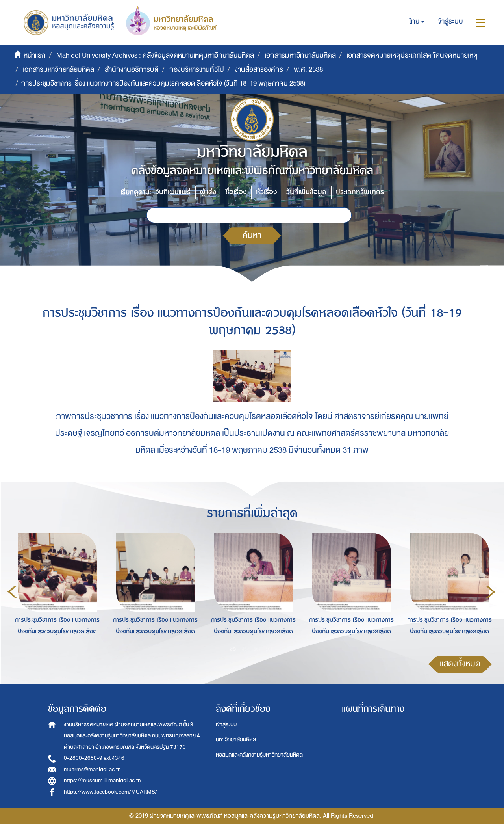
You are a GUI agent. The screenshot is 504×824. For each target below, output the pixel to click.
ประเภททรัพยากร (360, 192)
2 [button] (246, 649)
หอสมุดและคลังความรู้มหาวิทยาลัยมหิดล (259, 755)
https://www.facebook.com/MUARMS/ (110, 792)
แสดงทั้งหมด (460, 664)
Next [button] (491, 592)
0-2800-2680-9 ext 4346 (94, 758)
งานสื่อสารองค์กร (259, 70)
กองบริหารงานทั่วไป (197, 70)
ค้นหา (252, 235)
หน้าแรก (35, 55)
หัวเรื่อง (266, 192)
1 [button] (234, 649)
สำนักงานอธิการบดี (132, 70)
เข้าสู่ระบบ (226, 724)
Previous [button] (12, 592)
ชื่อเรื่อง (236, 192)
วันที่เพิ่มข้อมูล (306, 192)
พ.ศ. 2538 (308, 70)
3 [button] (258, 649)
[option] (55, 591)
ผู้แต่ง (208, 192)
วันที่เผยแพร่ (173, 192)
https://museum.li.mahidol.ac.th (102, 780)
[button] (417, 22)
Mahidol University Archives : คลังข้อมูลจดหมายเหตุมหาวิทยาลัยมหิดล (155, 55)
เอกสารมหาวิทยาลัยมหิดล (300, 55)
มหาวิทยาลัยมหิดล (236, 739)
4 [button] (269, 649)
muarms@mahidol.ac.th (92, 769)
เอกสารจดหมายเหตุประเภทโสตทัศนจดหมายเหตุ (412, 55)
